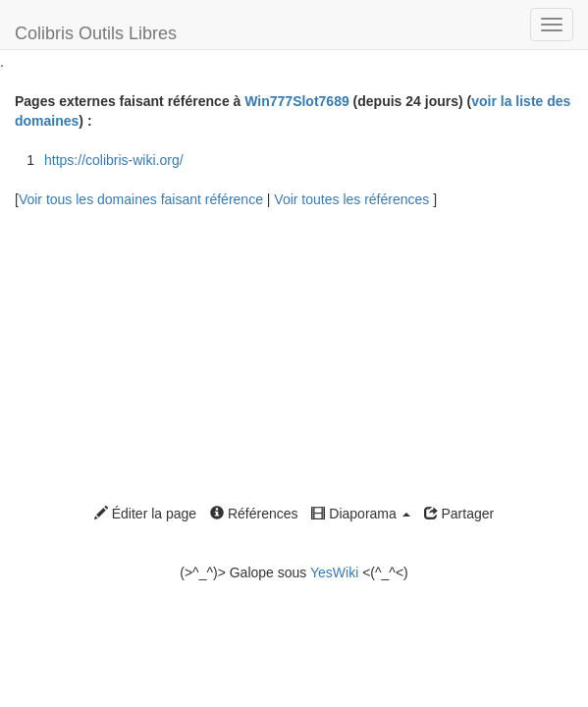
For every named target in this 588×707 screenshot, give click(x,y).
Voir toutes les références (353, 199)
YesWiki (334, 572)
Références (254, 514)
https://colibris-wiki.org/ (114, 160)
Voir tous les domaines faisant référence (143, 199)
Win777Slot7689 (296, 101)
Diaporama (360, 514)
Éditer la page (145, 514)
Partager (459, 514)
